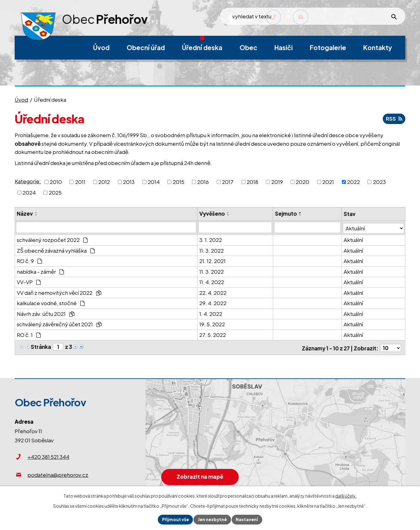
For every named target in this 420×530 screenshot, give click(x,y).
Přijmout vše (175, 519)
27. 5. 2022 (213, 334)
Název (25, 214)
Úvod (21, 100)
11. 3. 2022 (212, 249)
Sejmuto (287, 214)
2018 (252, 181)
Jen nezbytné (212, 519)
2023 (379, 181)
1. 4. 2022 (211, 313)
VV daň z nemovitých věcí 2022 (59, 291)
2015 (179, 181)
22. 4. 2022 (213, 291)
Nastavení (248, 519)
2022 (353, 181)
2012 (104, 181)
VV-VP (29, 281)
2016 (203, 181)
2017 (228, 181)
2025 (55, 192)
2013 (129, 181)
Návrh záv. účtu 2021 (46, 313)
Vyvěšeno (212, 214)
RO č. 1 (29, 334)
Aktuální (354, 239)
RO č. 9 (29, 260)
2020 (302, 181)
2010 (56, 181)
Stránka (41, 345)
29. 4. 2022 (213, 302)
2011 (80, 181)
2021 (328, 181)
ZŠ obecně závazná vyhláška (56, 249)
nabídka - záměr (40, 270)
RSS (394, 119)
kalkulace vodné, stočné (51, 302)
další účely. (346, 495)
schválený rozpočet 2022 (52, 239)
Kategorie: (28, 181)
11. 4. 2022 (212, 281)
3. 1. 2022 (211, 239)
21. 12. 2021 (212, 260)
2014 (154, 181)
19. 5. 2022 (212, 323)
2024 (29, 192)
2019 (277, 181)
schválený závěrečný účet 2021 (59, 323)
